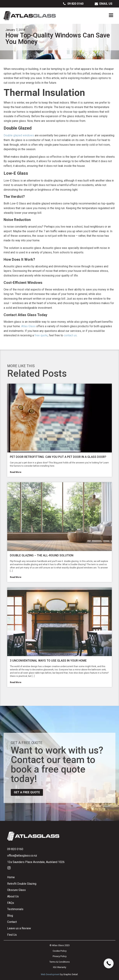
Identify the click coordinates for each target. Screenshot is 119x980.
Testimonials (15, 909)
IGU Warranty (60, 967)
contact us (70, 335)
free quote (41, 335)
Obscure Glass (16, 890)
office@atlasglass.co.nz (22, 856)
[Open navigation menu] (111, 16)
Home (11, 877)
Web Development (50, 974)
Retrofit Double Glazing (22, 884)
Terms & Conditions (60, 962)
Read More (16, 472)
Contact (12, 922)
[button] (73, 4)
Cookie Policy (60, 951)
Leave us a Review (19, 928)
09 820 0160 (15, 849)
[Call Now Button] (109, 963)
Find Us (12, 935)
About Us (13, 896)
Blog (10, 916)
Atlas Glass (28, 326)
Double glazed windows (19, 135)
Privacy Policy (60, 956)
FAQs (11, 903)
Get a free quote (27, 792)
